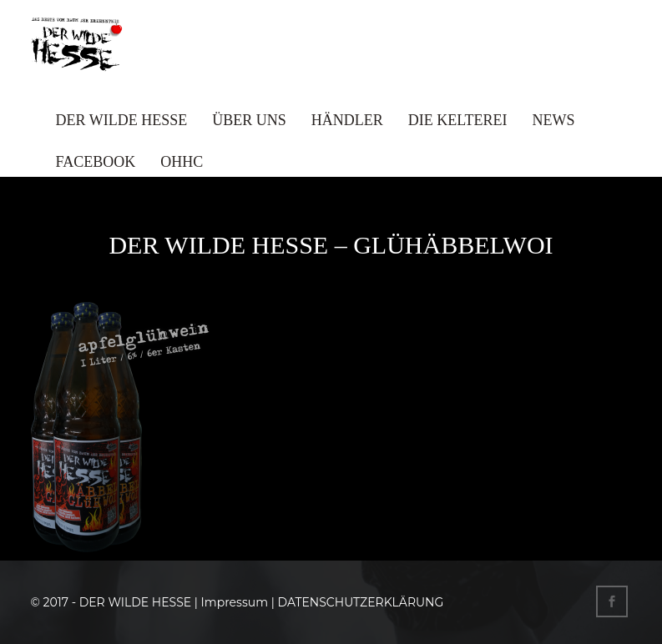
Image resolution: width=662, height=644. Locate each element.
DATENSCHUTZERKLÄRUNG (360, 602)
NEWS (554, 120)
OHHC (182, 162)
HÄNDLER (347, 120)
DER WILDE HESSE (122, 120)
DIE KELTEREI (458, 120)
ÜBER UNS (249, 120)
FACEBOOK (96, 162)
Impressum (235, 602)
